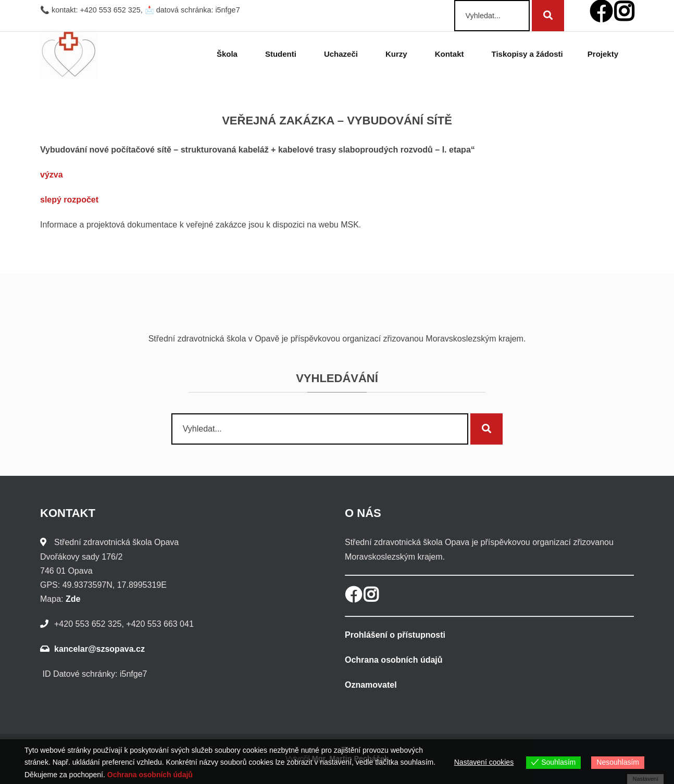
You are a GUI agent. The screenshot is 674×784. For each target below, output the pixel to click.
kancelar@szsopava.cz (99, 649)
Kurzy (398, 54)
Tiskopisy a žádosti (527, 54)
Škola (229, 54)
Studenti (282, 54)
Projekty (604, 54)
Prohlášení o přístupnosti (395, 635)
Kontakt (451, 54)
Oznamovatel (371, 685)
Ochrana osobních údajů (394, 660)
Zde (73, 599)
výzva (52, 175)
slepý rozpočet (69, 200)
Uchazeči (342, 54)
